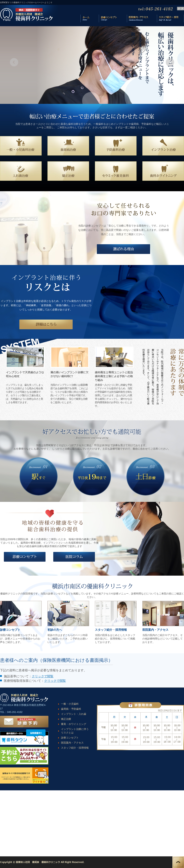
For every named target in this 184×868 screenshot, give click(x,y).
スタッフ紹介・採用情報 (75, 748)
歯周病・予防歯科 (71, 709)
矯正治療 (66, 719)
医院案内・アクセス (72, 743)
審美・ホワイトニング (74, 724)
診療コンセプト (70, 738)
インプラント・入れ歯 (74, 714)
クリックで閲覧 (43, 676)
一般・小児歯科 (70, 704)
